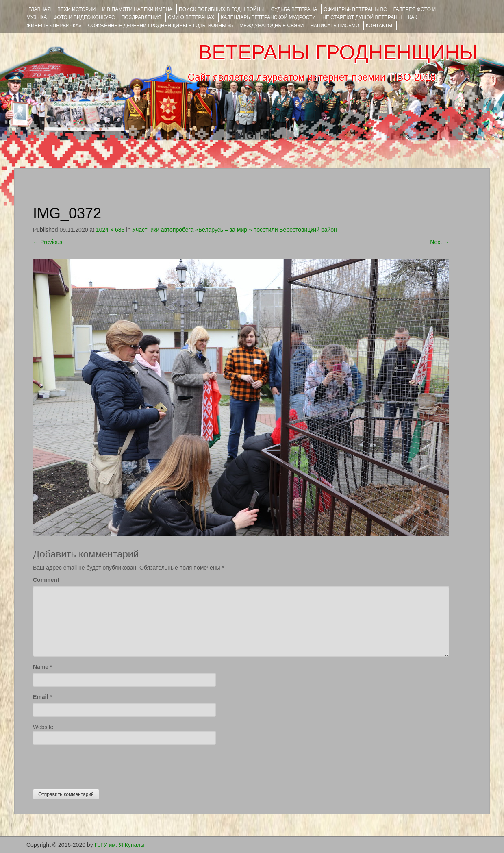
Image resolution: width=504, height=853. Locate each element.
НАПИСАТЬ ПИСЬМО (335, 26)
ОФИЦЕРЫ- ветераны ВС (355, 9)
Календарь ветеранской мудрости (268, 17)
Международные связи (272, 26)
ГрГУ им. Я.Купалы (120, 845)
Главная (40, 9)
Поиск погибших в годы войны (222, 9)
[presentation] (95, 765)
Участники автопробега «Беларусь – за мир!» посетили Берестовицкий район (235, 230)
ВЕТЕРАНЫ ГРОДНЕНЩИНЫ (338, 52)
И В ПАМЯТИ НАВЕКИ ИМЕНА (137, 9)
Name (41, 667)
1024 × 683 (110, 230)
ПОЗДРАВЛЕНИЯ (141, 17)
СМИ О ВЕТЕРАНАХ (191, 17)
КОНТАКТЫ (379, 26)
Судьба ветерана (294, 9)
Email (40, 697)
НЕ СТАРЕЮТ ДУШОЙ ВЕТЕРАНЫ (362, 17)
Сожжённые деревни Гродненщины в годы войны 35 (161, 26)
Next (440, 242)
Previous (48, 242)
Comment (46, 580)
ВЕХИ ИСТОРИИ (76, 9)
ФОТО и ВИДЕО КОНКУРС (84, 17)
